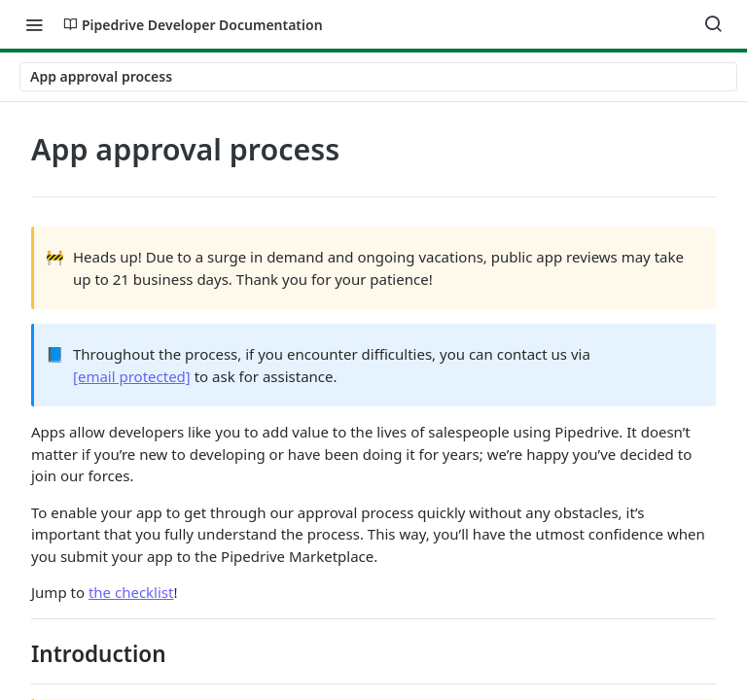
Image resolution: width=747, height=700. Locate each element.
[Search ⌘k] (713, 24)
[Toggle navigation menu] (34, 24)
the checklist (131, 592)
